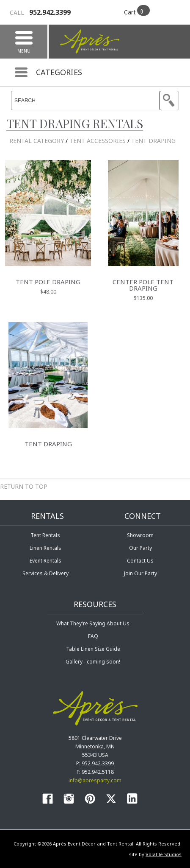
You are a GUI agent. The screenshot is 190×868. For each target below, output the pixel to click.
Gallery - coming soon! (93, 662)
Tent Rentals (45, 535)
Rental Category (37, 141)
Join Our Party (140, 573)
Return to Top (24, 486)
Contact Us (140, 561)
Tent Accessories (98, 141)
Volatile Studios (164, 854)
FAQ (93, 636)
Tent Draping (153, 141)
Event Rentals (45, 561)
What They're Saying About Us (93, 623)
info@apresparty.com (95, 780)
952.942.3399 (40, 12)
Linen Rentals (45, 548)
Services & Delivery (45, 573)
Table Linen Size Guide (93, 649)
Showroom (140, 535)
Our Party (140, 548)
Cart (130, 12)
